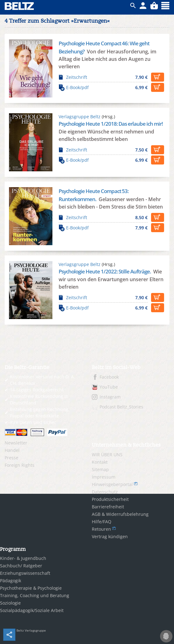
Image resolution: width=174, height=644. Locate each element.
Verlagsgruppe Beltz (80, 117)
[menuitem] (44, 443)
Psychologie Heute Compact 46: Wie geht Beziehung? (104, 47)
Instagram (110, 397)
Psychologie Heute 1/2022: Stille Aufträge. (105, 271)
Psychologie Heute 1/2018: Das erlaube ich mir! (111, 124)
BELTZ (20, 6)
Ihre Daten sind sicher (33, 422)
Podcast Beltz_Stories (121, 407)
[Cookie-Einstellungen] (166, 636)
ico (133, 6)
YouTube (109, 387)
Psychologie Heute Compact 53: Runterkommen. (94, 195)
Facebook (109, 377)
